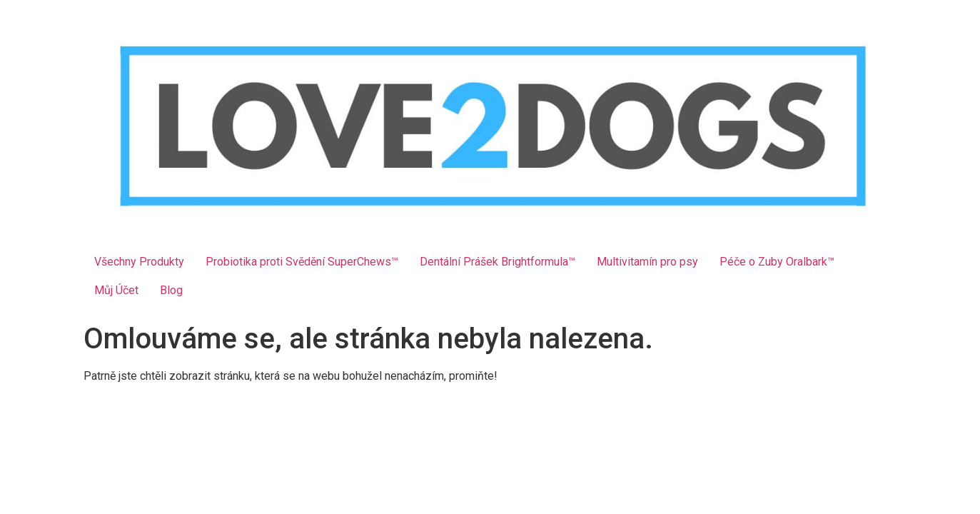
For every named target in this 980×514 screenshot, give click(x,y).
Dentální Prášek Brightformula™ (497, 262)
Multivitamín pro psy (647, 262)
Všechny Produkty (139, 262)
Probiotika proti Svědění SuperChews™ (302, 262)
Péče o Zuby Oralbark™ (777, 262)
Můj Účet (116, 290)
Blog (171, 290)
